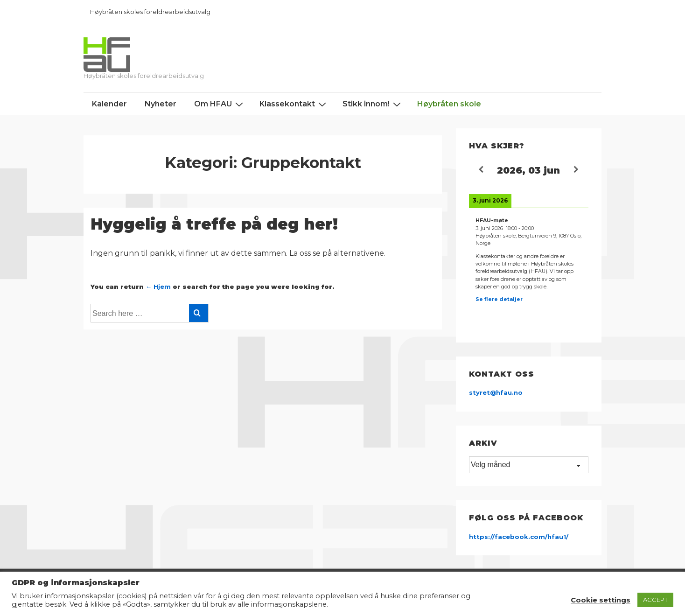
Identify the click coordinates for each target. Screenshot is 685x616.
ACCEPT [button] (655, 600)
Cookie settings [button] (601, 600)
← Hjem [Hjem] (158, 287)
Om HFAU (220, 104)
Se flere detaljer (499, 299)
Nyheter (161, 104)
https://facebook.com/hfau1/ (519, 537)
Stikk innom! (373, 104)
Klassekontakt (294, 104)
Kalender (109, 104)
